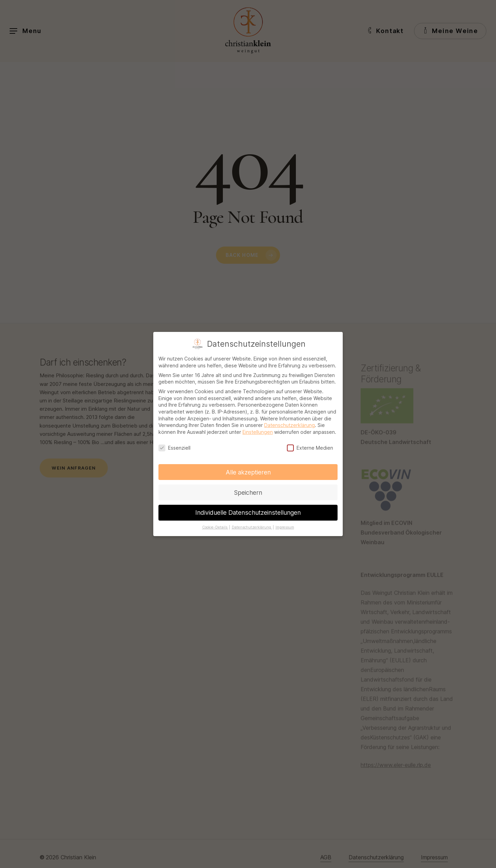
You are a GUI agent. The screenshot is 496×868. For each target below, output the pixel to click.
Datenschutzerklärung (290, 422)
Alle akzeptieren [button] (248, 469)
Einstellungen (258, 429)
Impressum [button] (285, 525)
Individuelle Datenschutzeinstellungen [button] (248, 510)
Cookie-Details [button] (215, 525)
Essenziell (174, 445)
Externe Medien (310, 445)
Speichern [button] (248, 490)
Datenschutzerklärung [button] (252, 525)
